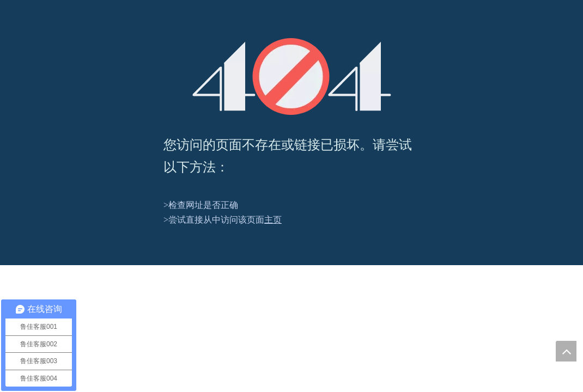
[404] (292, 76)
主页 (273, 220)
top (566, 351)
